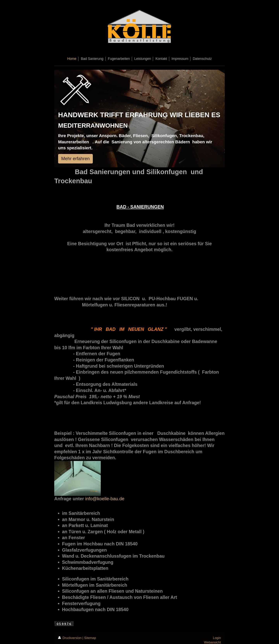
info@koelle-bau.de (105, 499)
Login (217, 638)
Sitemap (90, 638)
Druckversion (70, 638)
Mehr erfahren (75, 159)
